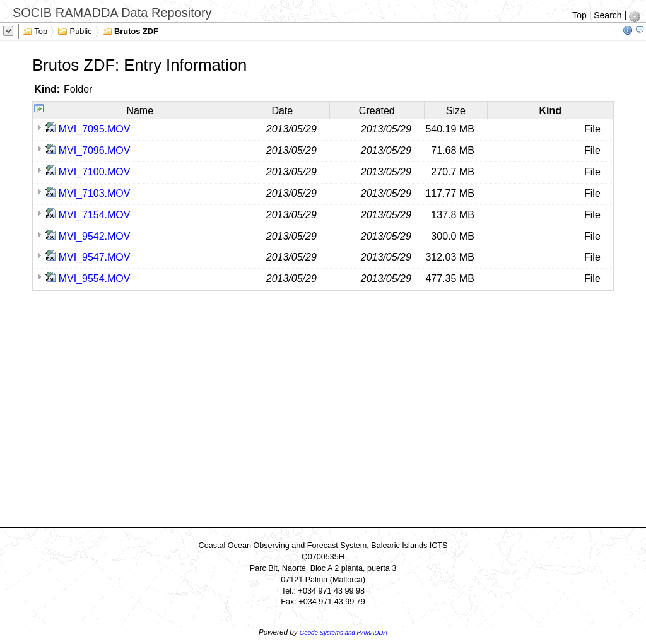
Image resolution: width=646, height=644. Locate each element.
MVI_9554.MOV (95, 278)
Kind (551, 111)
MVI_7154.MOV (95, 215)
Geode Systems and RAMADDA (344, 632)
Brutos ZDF (130, 30)
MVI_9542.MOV (95, 236)
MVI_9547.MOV (95, 257)
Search (608, 15)
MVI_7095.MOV (95, 129)
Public (75, 30)
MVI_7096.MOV (95, 150)
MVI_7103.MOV (95, 193)
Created (377, 111)
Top (579, 15)
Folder (78, 89)
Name (140, 111)
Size (456, 111)
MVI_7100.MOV (95, 172)
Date (282, 111)
